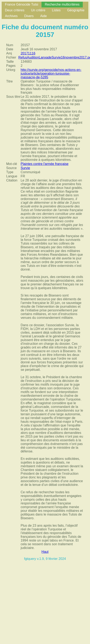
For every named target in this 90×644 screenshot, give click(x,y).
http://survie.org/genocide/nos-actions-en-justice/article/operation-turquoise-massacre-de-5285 (51, 74)
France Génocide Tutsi (22, 4)
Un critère (38, 10)
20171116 (28, 53)
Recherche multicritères (62, 4)
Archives (11, 16)
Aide (44, 16)
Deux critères (15, 10)
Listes (56, 10)
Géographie (76, 10)
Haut (45, 552)
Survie (25, 168)
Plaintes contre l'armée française (45, 164)
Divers (29, 16)
